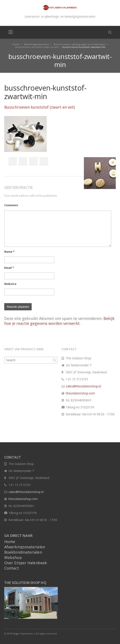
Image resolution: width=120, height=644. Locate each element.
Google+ (33, 161)
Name (9, 252)
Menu (11, 32)
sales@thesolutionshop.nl (83, 386)
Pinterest (44, 161)
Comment (11, 205)
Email (9, 268)
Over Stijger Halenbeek (26, 563)
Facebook (13, 161)
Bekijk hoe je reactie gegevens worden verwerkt (59, 321)
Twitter (23, 161)
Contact (12, 568)
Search (54, 360)
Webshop (13, 557)
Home (10, 542)
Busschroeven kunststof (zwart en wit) (40, 107)
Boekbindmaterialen (23, 552)
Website (10, 284)
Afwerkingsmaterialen (25, 547)
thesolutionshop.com (80, 393)
